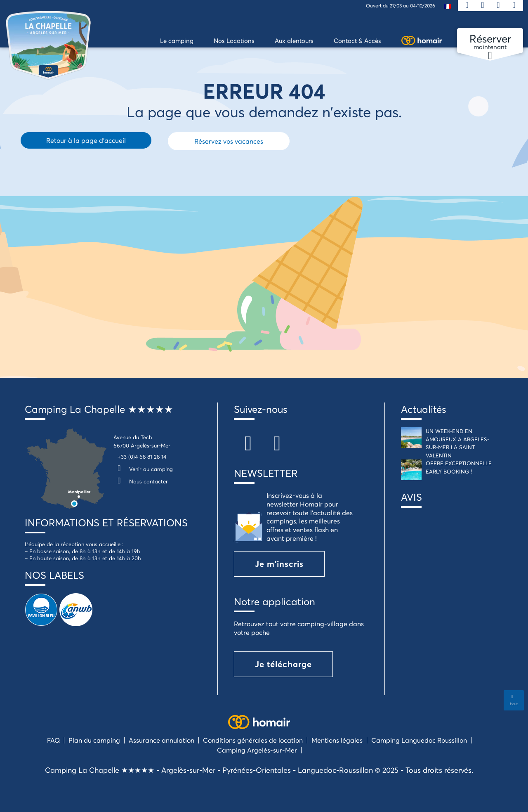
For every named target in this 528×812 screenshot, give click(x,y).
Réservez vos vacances (229, 141)
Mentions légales (337, 740)
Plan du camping (94, 740)
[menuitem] (448, 6)
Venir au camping (143, 469)
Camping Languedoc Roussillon (419, 740)
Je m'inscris (279, 564)
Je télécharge (283, 664)
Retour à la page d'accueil (86, 140)
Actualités (423, 409)
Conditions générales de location (253, 740)
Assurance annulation (161, 740)
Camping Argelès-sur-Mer (257, 750)
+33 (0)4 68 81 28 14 (142, 457)
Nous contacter (141, 481)
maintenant (490, 42)
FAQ (53, 740)
